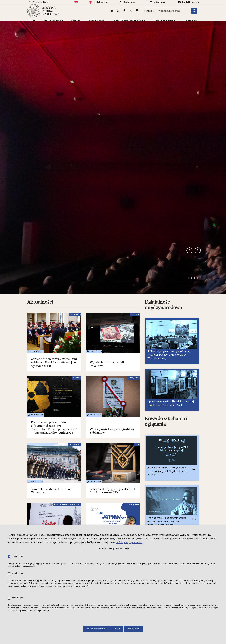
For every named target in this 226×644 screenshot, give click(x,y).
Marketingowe (18, 598)
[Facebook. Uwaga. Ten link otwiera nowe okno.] (124, 16)
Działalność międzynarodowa (164, 241)
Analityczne (18, 573)
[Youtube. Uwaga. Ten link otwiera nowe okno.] (117, 16)
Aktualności (40, 238)
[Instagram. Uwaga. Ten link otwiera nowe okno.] (137, 16)
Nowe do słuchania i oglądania (167, 358)
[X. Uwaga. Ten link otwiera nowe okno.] (130, 16)
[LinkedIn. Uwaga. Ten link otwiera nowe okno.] (111, 16)
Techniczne (18, 556)
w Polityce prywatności (129, 542)
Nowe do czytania (164, 522)
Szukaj (194, 16)
